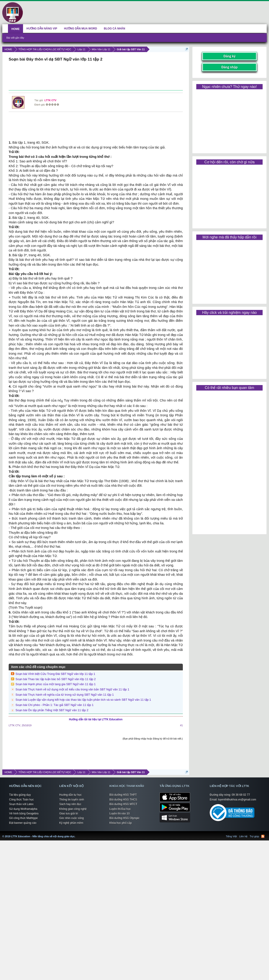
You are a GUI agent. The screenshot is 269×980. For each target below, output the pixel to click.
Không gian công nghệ (73, 809)
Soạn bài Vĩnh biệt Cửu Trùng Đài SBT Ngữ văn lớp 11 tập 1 (55, 674)
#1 (181, 725)
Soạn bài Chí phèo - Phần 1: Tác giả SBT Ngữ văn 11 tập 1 (54, 705)
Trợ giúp (254, 836)
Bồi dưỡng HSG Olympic (124, 818)
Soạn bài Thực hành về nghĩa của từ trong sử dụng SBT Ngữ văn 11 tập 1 (65, 695)
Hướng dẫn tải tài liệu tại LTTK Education (96, 719)
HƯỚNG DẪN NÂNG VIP (42, 29)
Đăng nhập (230, 67)
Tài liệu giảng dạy (20, 795)
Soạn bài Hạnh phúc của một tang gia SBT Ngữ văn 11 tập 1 (56, 684)
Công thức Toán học (21, 800)
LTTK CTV (50, 100)
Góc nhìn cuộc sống (71, 818)
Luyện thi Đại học (120, 809)
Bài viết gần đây (15, 38)
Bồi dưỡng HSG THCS (123, 800)
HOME (16, 29)
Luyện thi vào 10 (119, 814)
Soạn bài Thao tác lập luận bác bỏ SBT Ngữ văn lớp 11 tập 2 (56, 679)
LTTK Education (76, 834)
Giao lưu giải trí (69, 814)
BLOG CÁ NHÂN (115, 29)
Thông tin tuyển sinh (72, 800)
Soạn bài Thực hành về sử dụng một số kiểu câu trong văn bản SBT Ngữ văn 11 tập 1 (72, 689)
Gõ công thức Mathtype (23, 818)
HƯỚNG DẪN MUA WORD (81, 29)
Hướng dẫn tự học (70, 795)
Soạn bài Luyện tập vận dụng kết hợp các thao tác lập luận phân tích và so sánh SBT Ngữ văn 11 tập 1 (83, 700)
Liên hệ (243, 836)
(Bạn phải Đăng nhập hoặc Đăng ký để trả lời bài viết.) (153, 739)
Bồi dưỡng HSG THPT (123, 795)
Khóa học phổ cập (121, 823)
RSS (263, 836)
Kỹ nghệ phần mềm (71, 823)
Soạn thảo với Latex (21, 804)
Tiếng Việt (231, 836)
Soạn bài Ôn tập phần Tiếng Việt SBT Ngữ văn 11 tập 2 (52, 710)
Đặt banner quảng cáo (23, 823)
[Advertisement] (96, 77)
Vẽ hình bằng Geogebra (24, 814)
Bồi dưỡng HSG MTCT (123, 804)
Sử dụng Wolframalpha (23, 809)
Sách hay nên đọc (70, 804)
